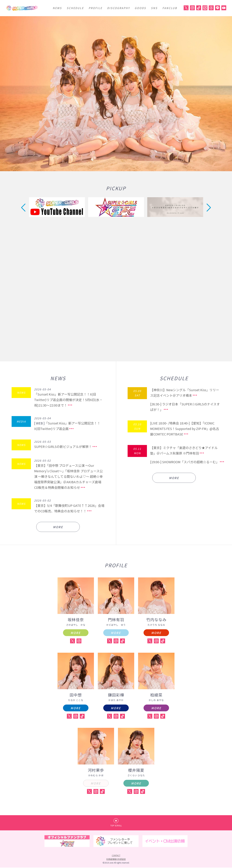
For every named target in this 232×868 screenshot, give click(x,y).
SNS (154, 8)
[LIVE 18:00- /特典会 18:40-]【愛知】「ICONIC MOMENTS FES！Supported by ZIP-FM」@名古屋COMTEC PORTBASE (185, 429)
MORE (58, 527)
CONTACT (116, 856)
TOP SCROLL (116, 826)
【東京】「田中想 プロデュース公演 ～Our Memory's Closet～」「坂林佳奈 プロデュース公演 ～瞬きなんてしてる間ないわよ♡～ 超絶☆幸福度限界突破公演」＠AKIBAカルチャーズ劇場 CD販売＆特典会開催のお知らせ (69, 476)
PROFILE (95, 8)
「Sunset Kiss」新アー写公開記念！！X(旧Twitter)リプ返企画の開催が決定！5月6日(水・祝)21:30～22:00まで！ (68, 400)
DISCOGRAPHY (118, 8)
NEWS (57, 8)
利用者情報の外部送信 (116, 859)
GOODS (140, 8)
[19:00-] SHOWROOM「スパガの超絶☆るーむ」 (185, 462)
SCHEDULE (75, 8)
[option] (116, 94)
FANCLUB (170, 8)
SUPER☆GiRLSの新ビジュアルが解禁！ (63, 447)
